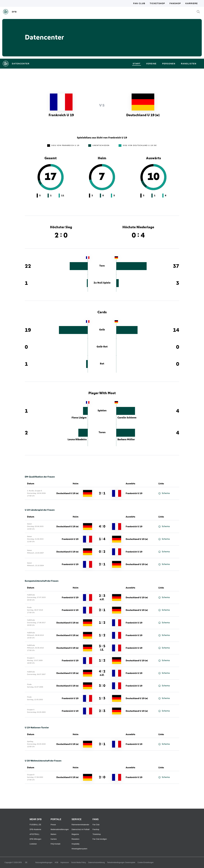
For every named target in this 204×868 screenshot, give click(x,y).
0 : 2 (102, 552)
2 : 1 (102, 493)
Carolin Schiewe (127, 418)
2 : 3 (102, 597)
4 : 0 (102, 527)
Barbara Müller (126, 440)
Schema (164, 493)
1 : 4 (102, 539)
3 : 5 (102, 648)
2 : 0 (102, 777)
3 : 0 (102, 686)
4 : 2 (102, 673)
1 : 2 (102, 623)
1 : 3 (102, 698)
